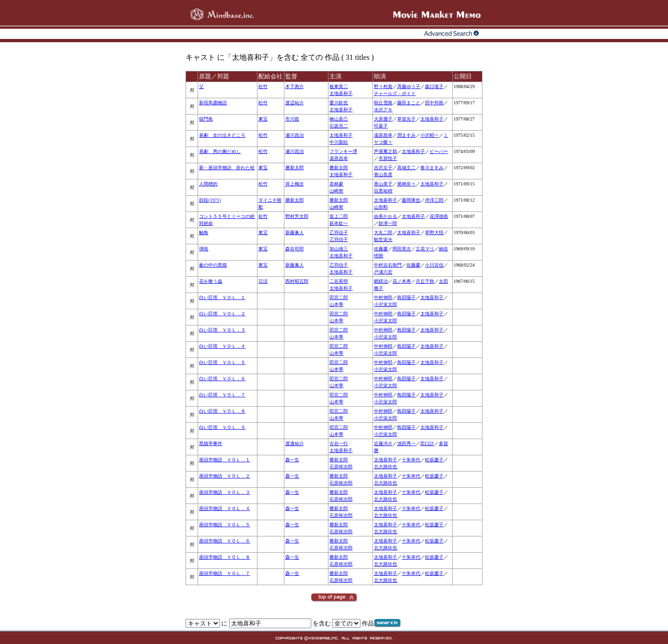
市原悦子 (388, 158)
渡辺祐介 (295, 103)
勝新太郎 (295, 168)
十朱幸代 (411, 460)
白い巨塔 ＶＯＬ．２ (222, 314)
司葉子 (381, 126)
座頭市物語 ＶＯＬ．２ (225, 476)
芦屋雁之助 (385, 151)
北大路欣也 (385, 467)
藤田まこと (409, 103)
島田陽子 (406, 297)
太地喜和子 (341, 93)
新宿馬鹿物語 (213, 103)
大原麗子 (383, 119)
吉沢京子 (383, 168)
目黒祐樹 (383, 191)
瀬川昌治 (295, 135)
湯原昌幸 (383, 135)
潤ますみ (406, 135)
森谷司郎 (295, 249)
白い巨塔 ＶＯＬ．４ (222, 346)
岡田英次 (402, 249)
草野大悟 (434, 233)
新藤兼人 (295, 233)
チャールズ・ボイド (395, 93)
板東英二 (339, 86)
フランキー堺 (343, 151)
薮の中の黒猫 (213, 265)
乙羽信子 (339, 233)
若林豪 (336, 184)
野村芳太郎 (297, 216)
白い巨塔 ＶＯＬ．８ (222, 411)
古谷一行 (339, 443)
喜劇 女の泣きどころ (222, 135)
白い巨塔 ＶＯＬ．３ (222, 330)
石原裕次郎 (341, 467)
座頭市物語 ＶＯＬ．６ (225, 541)
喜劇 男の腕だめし (220, 151)
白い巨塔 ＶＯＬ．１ (222, 297)
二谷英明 (339, 281)
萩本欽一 (339, 223)
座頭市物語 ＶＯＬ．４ (225, 508)
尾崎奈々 (406, 184)
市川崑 (292, 119)
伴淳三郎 (434, 200)
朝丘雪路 (383, 103)
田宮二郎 (339, 297)
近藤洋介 (383, 443)
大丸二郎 (383, 233)
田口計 (427, 443)
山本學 (336, 304)
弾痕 (204, 249)
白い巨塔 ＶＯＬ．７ (222, 395)
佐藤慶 (381, 249)
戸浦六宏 (383, 272)
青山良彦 (383, 175)
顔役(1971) (210, 200)
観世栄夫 (383, 239)
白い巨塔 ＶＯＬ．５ (222, 362)
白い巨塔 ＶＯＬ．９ (222, 427)
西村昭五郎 (297, 281)
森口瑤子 (434, 86)
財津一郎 (388, 223)
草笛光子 (406, 119)
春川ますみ (432, 168)
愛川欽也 (339, 103)
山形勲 (381, 207)
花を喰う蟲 (211, 281)
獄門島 (206, 119)
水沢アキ (383, 110)
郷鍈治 (381, 281)
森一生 (292, 460)
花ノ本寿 (402, 281)
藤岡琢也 (411, 200)
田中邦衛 (434, 103)
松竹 (263, 86)
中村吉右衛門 (388, 265)
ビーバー (439, 151)
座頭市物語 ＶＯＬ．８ (225, 557)
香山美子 (383, 184)
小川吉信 (434, 265)
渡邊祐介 (295, 443)
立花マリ (425, 249)
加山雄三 (339, 249)
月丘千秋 (425, 281)
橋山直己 (339, 119)
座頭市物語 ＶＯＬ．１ (225, 460)
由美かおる (385, 216)
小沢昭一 (430, 135)
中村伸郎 (383, 297)
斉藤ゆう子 (409, 86)
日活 (263, 281)
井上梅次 (295, 184)
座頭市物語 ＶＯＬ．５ (225, 525)
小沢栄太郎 (385, 304)
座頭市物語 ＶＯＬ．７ (225, 573)
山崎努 (336, 191)
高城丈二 (406, 168)
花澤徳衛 (439, 216)
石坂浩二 (339, 126)
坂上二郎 (339, 216)
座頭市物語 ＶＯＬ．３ (225, 492)
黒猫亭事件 (211, 443)
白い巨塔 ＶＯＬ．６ (222, 379)
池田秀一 (406, 443)
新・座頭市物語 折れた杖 (227, 168)
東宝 (263, 119)
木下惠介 (295, 86)
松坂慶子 (434, 460)
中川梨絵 (339, 142)
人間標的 (208, 184)
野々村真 (383, 86)
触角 (204, 233)
